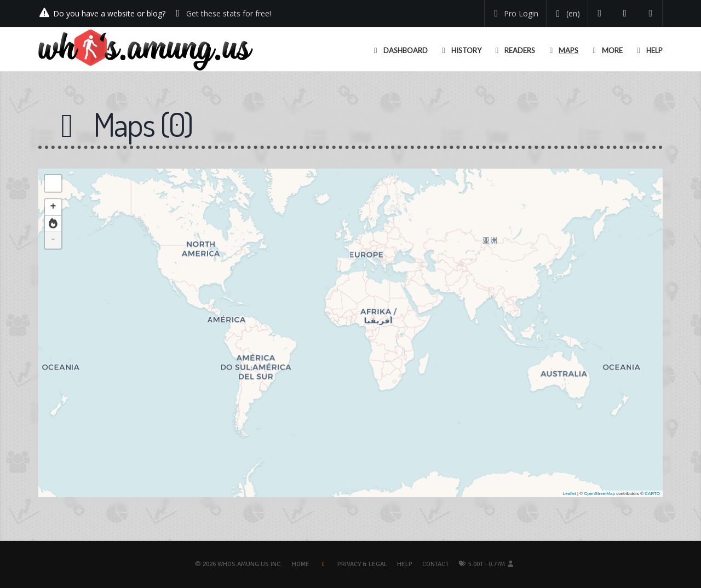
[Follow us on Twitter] (600, 13)
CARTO (652, 494)
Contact (435, 564)
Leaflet (570, 494)
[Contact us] (651, 13)
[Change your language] (566, 14)
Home (301, 564)
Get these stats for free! (229, 13)
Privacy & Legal (362, 564)
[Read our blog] (625, 13)
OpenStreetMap (599, 494)
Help (405, 564)
